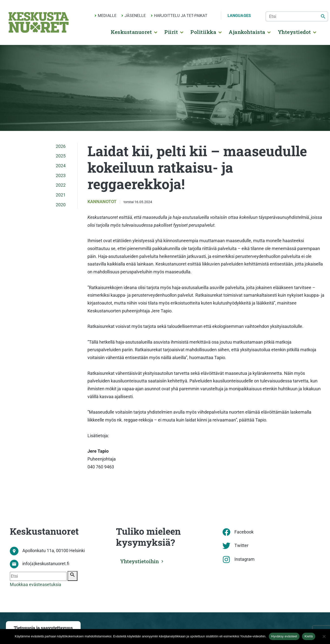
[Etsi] (297, 16)
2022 (61, 185)
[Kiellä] (324, 636)
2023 (61, 176)
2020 (61, 205)
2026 (61, 146)
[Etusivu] (39, 22)
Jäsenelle (135, 16)
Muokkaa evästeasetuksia (36, 585)
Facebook (244, 532)
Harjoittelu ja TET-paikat (181, 16)
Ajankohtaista (247, 32)
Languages (239, 16)
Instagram (244, 559)
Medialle (107, 16)
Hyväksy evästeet (284, 636)
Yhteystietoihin (140, 561)
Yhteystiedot (294, 32)
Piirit (171, 32)
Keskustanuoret (131, 32)
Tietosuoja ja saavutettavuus (43, 628)
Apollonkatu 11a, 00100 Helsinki (54, 551)
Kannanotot (102, 202)
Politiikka (203, 32)
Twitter (241, 546)
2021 (61, 195)
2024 (61, 166)
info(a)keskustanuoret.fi (46, 564)
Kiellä (308, 636)
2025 (61, 156)
